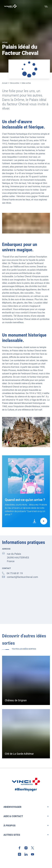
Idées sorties (26, 83)
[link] (35, 521)
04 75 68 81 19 (15, 573)
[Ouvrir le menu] (46, 6)
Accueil (5, 83)
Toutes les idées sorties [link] (24, 649)
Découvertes (15, 83)
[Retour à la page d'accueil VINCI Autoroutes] (10, 6)
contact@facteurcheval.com (22, 577)
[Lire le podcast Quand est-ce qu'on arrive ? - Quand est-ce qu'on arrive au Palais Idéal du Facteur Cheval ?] (44, 521)
